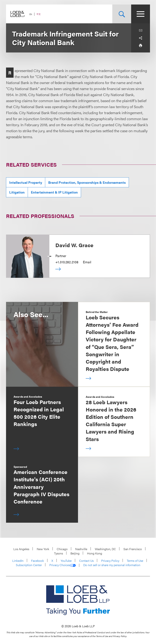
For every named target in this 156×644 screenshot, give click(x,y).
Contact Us (86, 561)
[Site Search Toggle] (122, 14)
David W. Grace (74, 245)
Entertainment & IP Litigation (54, 192)
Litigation (17, 192)
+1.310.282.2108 (67, 262)
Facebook (37, 561)
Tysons (58, 553)
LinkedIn (18, 561)
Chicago (62, 549)
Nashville (81, 549)
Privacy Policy (110, 561)
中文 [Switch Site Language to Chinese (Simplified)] (39, 14)
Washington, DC (105, 549)
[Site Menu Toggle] (141, 14)
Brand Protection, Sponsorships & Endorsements (87, 182)
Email (87, 262)
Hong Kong (95, 553)
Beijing (75, 553)
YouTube (66, 561)
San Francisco (133, 549)
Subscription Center (29, 565)
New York (43, 549)
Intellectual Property (26, 182)
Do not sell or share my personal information (112, 565)
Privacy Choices (63, 565)
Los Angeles (21, 549)
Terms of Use (135, 561)
